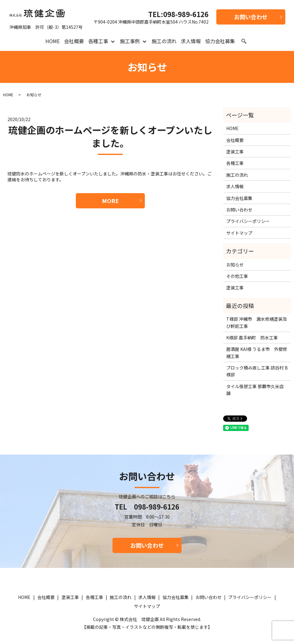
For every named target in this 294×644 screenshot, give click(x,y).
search (244, 41)
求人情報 (191, 41)
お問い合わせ (251, 17)
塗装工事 (235, 152)
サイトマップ (239, 233)
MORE (110, 201)
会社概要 (74, 41)
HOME (53, 41)
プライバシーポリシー (248, 221)
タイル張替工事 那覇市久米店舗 (255, 390)
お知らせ (235, 265)
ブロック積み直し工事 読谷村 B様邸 (257, 371)
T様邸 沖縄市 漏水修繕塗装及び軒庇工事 (257, 322)
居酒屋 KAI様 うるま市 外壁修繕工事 (257, 352)
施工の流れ (164, 41)
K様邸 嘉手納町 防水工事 (252, 338)
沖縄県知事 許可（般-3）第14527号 (46, 18)
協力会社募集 (220, 41)
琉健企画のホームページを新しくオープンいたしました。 (110, 136)
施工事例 (130, 41)
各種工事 (98, 41)
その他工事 (237, 276)
